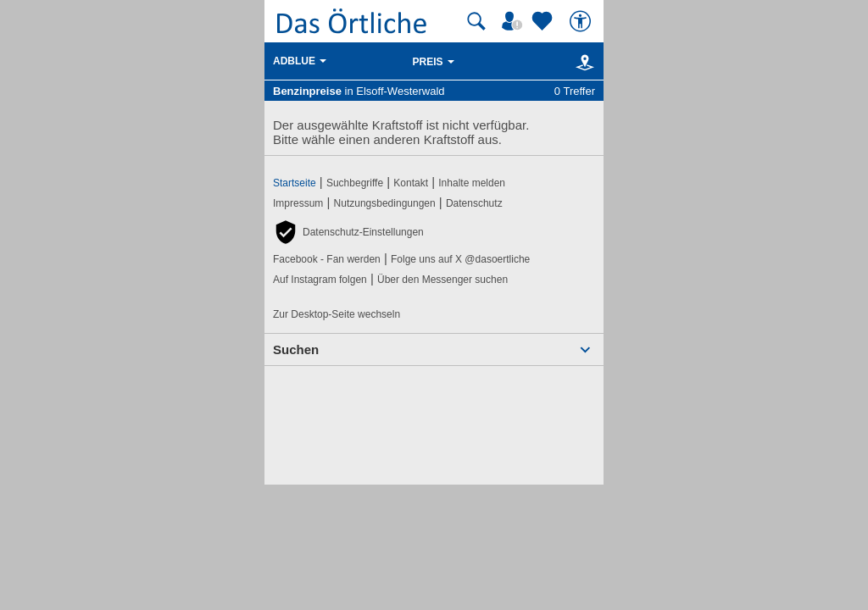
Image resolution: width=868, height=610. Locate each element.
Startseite (295, 183)
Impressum (298, 203)
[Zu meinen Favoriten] (544, 21)
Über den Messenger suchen (442, 280)
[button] (348, 232)
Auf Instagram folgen (320, 280)
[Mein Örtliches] (515, 21)
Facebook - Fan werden (327, 259)
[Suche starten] (476, 21)
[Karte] (582, 62)
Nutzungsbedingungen (385, 203)
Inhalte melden (472, 183)
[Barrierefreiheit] (582, 21)
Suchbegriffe (355, 183)
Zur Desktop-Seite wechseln (337, 314)
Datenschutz (474, 203)
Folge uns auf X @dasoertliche (460, 259)
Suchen (296, 349)
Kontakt (411, 183)
